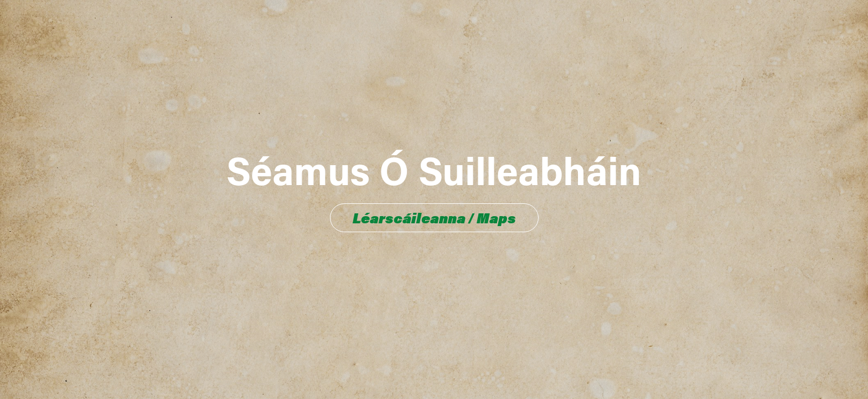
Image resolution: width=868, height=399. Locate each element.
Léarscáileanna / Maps (434, 218)
